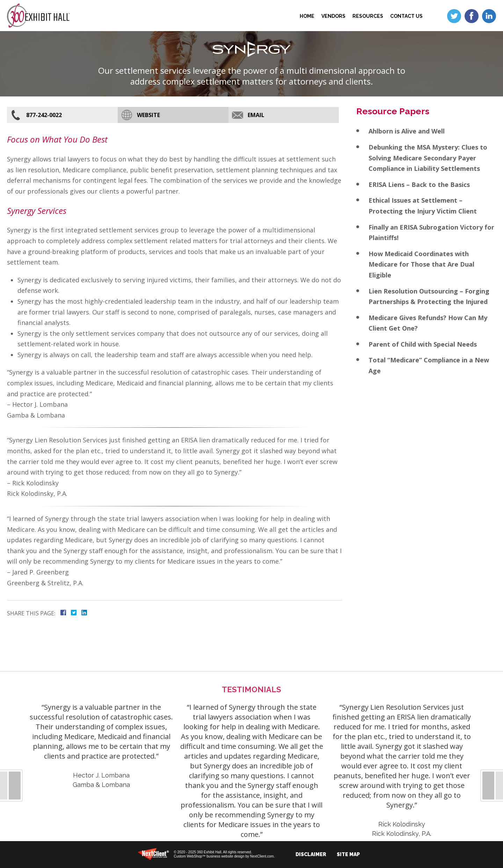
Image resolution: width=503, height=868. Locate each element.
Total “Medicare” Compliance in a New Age (429, 365)
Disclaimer (311, 854)
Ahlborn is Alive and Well (407, 131)
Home (307, 16)
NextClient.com (262, 856)
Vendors (333, 16)
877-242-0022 (44, 115)
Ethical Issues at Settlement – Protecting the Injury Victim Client (423, 206)
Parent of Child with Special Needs (423, 344)
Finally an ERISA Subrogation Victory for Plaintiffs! (431, 233)
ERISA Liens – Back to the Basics (419, 185)
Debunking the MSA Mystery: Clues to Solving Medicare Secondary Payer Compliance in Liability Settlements (428, 158)
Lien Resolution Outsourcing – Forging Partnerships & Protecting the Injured (429, 296)
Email (256, 115)
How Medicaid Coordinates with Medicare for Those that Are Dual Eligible (421, 264)
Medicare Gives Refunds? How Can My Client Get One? (428, 323)
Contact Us (406, 16)
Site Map (348, 854)
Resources (368, 16)
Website (148, 115)
